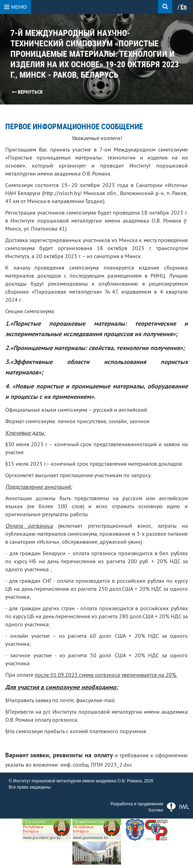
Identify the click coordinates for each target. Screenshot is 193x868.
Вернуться (27, 92)
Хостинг (156, 810)
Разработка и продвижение (137, 804)
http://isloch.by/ (63, 193)
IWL (178, 807)
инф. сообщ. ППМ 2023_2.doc (96, 765)
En (184, 7)
